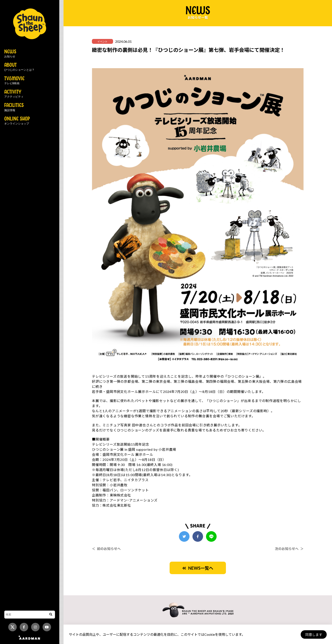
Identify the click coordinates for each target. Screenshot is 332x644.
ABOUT (19, 67)
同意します (313, 635)
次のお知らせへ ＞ (289, 549)
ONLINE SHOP (17, 121)
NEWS (10, 54)
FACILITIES (14, 107)
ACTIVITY (14, 94)
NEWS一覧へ (198, 568)
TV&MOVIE (14, 81)
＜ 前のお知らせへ (106, 549)
